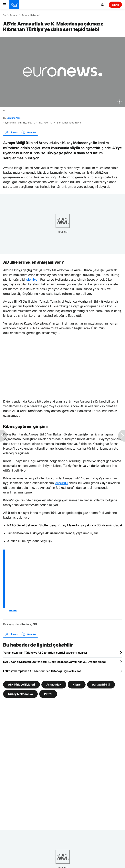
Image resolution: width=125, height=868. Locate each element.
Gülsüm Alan (13, 118)
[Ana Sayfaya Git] (14, 5)
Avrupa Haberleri (31, 15)
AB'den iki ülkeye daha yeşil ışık (30, 541)
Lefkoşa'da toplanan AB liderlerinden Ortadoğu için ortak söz (42, 671)
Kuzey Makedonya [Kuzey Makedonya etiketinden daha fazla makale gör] (20, 694)
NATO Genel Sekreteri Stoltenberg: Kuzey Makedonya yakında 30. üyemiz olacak (65, 525)
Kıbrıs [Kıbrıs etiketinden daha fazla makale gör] (77, 684)
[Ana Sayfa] (4, 15)
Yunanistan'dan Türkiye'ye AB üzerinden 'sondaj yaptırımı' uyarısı (53, 533)
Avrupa (14, 15)
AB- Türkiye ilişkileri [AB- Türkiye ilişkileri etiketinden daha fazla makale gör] (21, 684)
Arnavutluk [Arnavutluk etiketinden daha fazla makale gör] (54, 684)
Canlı (115, 5)
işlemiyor (32, 279)
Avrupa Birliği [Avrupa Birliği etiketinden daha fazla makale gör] (101, 684)
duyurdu (62, 483)
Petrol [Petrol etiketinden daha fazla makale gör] (48, 694)
